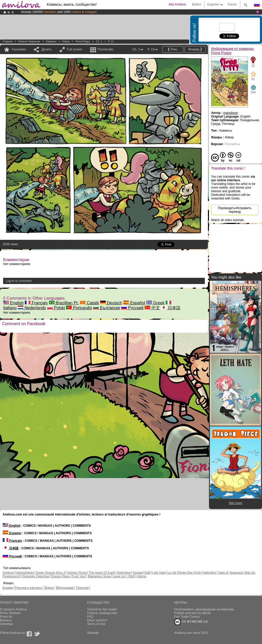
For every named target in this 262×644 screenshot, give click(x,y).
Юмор (66, 41)
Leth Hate (159, 573)
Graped (138, 573)
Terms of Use (96, 624)
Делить (47, 49)
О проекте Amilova (13, 609)
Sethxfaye (124, 573)
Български (107, 308)
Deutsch (111, 303)
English (13, 303)
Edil (148, 573)
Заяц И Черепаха (231, 573)
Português (79, 308)
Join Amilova (177, 4)
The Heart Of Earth (102, 573)
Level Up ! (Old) (124, 576)
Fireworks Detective (35, 576)
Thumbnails (106, 49)
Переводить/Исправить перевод (235, 210)
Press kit (6, 617)
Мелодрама (65, 588)
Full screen (75, 49)
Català (89, 303)
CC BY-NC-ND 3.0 (191, 622)
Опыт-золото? (97, 620)
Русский (132, 308)
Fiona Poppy (83, 41)
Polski (56, 308)
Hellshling (209, 573)
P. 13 (111, 41)
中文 (152, 308)
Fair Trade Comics (187, 617)
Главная (8, 41)
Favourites (19, 49)
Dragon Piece (60, 576)
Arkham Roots (77, 573)
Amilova (8, 573)
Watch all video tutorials (227, 220)
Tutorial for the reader (102, 609)
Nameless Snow (100, 576)
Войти (197, 4)
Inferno (142, 576)
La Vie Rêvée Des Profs (184, 573)
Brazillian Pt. (64, 303)
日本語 (171, 308)
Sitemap (93, 633)
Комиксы (51, 41)
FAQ (90, 617)
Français (36, 303)
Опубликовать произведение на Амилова (204, 609)
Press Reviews (10, 613)
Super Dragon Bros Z (51, 573)
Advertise (6, 624)
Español (134, 303)
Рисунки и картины (28, 588)
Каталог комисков (29, 41)
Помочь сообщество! (102, 613)
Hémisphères (25, 573)
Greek (155, 303)
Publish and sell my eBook (192, 613)
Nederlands (32, 308)
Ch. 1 (99, 41)
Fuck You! (79, 576)
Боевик (8, 588)
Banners (6, 620)
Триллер (83, 588)
